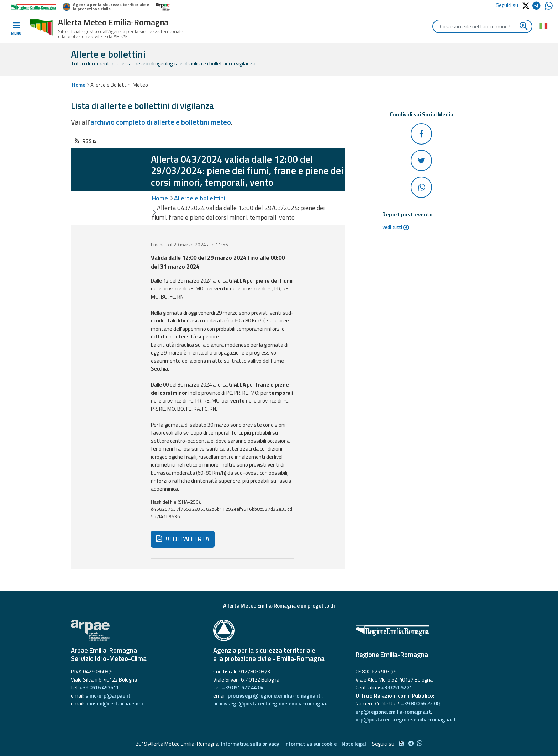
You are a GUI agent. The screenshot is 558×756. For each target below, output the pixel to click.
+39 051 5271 (397, 687)
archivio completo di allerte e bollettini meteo (161, 122)
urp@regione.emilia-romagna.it (393, 712)
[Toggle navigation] (16, 29)
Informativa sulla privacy (250, 744)
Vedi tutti (396, 227)
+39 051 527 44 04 (243, 687)
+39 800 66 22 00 (420, 703)
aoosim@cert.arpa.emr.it (115, 703)
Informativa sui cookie (310, 744)
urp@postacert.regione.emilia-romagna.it (406, 720)
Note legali (355, 744)
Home (79, 85)
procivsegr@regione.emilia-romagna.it (275, 696)
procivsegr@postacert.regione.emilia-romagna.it (272, 703)
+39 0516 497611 (99, 687)
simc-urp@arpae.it (108, 696)
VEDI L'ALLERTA (183, 539)
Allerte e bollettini (200, 198)
